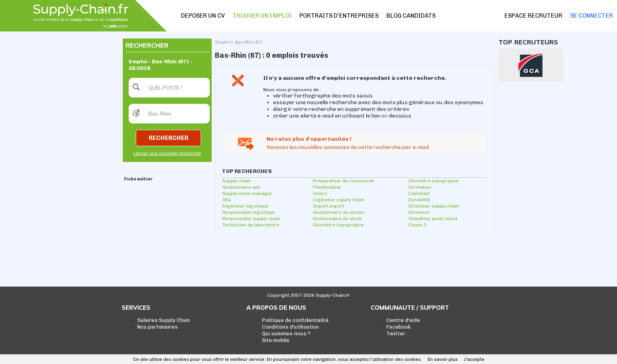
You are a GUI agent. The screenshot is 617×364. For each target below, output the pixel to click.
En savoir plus (443, 359)
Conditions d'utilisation (290, 327)
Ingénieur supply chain (339, 200)
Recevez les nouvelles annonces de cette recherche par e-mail (348, 147)
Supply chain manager (248, 193)
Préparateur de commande (344, 181)
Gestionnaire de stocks (339, 212)
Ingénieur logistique (245, 206)
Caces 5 (417, 225)
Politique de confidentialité (295, 320)
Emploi (222, 42)
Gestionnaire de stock (337, 219)
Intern (320, 193)
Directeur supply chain (434, 206)
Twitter (396, 334)
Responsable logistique (249, 212)
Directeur (419, 212)
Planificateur (327, 187)
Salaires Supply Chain (164, 320)
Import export (329, 206)
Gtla (227, 200)
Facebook (399, 327)
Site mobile (276, 340)
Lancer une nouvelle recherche (167, 154)
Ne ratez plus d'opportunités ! (309, 139)
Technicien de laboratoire (251, 225)
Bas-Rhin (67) (248, 42)
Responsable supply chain (251, 219)
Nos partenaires (158, 327)
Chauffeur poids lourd (433, 219)
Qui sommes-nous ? (286, 334)
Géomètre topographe (433, 181)
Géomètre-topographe (338, 225)
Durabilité (419, 200)
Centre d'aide (403, 320)
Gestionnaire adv (241, 187)
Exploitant (419, 193)
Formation (420, 187)
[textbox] (169, 88)
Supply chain (236, 181)
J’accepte (474, 359)
